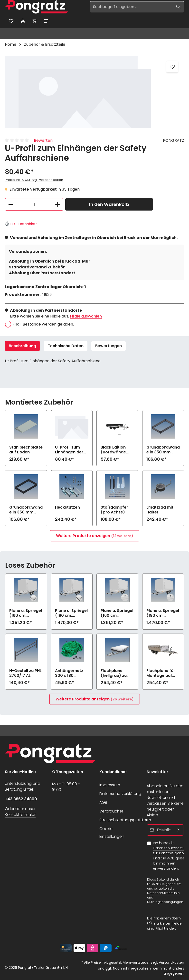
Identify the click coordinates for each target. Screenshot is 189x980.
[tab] (22, 346)
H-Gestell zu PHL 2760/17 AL (25, 674)
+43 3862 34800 (21, 799)
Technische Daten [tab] (66, 346)
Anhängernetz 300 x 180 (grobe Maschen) (69, 674)
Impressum (110, 785)
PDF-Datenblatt (21, 224)
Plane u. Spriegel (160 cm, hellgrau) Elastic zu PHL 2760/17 (26, 614)
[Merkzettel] (11, 21)
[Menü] (48, 21)
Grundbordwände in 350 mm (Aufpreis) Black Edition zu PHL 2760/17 (26, 510)
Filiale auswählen (86, 317)
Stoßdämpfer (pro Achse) (114, 510)
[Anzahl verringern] (11, 205)
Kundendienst (113, 772)
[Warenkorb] (36, 21)
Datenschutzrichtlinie (163, 893)
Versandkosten (171, 962)
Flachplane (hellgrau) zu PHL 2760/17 (114, 674)
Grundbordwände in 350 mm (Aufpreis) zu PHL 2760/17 (163, 450)
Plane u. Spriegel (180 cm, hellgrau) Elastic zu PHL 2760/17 (71, 614)
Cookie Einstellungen (112, 833)
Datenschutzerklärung (120, 794)
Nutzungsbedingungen (165, 902)
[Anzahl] (34, 205)
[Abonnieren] (179, 830)
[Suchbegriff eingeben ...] (131, 7)
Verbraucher (111, 811)
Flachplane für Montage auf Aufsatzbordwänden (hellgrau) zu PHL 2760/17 (162, 674)
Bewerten (43, 141)
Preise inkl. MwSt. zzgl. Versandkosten (34, 180)
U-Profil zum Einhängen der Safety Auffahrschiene (70, 450)
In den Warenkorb (109, 205)
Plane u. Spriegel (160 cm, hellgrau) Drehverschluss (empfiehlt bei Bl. (117, 614)
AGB (103, 802)
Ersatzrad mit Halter (160, 510)
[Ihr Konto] (24, 21)
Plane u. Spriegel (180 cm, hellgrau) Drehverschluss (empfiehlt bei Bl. (163, 614)
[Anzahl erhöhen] (58, 205)
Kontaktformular (20, 815)
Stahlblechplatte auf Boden (26, 450)
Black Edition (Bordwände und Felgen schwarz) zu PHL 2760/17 (117, 450)
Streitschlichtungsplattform (125, 820)
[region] (94, 92)
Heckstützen (67, 508)
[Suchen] (178, 7)
